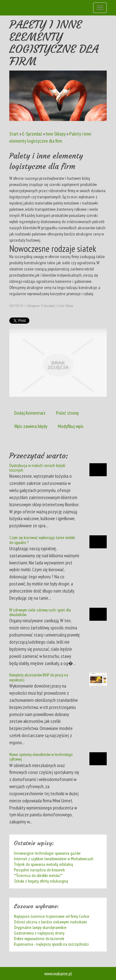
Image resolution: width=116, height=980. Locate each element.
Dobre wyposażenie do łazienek (39, 939)
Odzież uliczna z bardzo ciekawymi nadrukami (50, 922)
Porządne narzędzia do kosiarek (39, 870)
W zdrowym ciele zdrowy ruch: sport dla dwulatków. (40, 612)
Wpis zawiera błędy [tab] (31, 426)
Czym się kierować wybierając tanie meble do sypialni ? (42, 540)
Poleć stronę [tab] (67, 413)
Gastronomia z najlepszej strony (39, 933)
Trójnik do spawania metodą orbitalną (43, 864)
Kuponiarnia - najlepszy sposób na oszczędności (51, 944)
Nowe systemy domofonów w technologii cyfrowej (41, 757)
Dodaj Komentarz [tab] (30, 413)
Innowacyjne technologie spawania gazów (47, 853)
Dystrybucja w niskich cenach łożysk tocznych (37, 468)
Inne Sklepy (56, 134)
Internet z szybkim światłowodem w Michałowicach (54, 859)
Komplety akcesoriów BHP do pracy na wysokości (39, 677)
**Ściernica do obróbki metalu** (38, 875)
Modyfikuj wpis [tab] (71, 426)
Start (14, 134)
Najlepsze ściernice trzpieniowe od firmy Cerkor (52, 916)
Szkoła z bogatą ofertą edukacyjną (41, 881)
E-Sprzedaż (32, 134)
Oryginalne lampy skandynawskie (40, 927)
